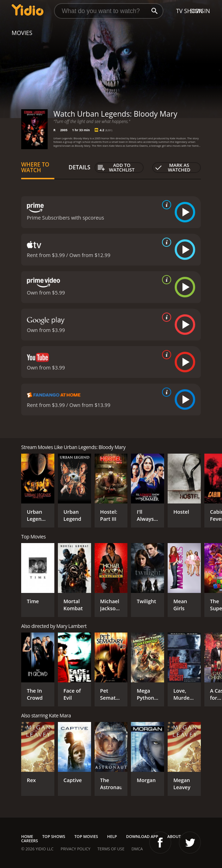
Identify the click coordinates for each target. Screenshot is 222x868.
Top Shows (54, 836)
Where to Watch (35, 167)
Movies (22, 33)
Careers (29, 841)
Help (112, 836)
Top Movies (86, 836)
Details (79, 167)
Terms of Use (111, 849)
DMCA (137, 849)
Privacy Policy (76, 849)
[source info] (165, 205)
